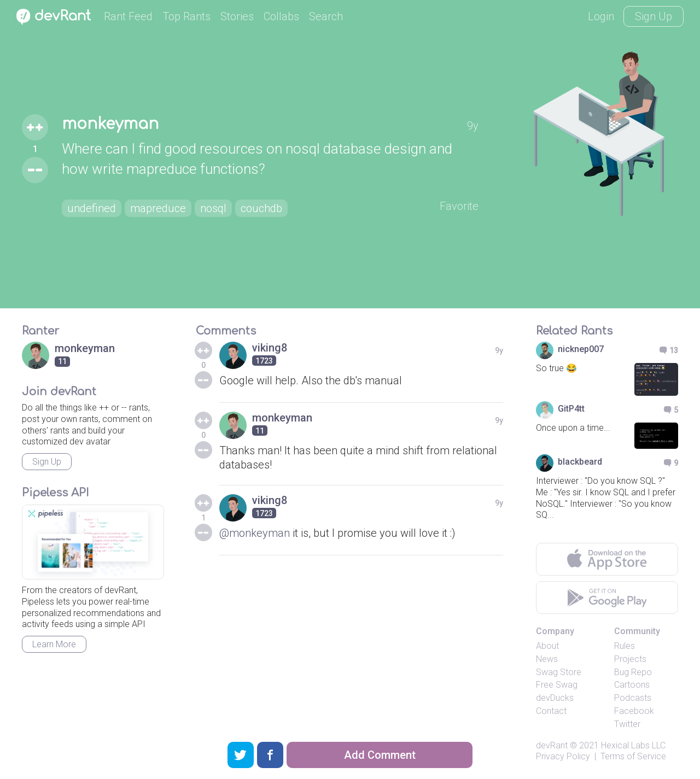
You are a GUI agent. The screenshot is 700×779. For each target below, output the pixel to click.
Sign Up (654, 16)
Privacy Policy (563, 756)
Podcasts (633, 698)
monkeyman (110, 124)
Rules (625, 646)
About (547, 646)
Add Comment (380, 755)
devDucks (555, 698)
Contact (551, 711)
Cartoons (632, 685)
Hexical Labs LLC (633, 745)
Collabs (281, 16)
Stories (237, 16)
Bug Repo (633, 672)
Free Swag (557, 685)
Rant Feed (128, 16)
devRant (552, 745)
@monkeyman (255, 533)
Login (601, 16)
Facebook (634, 711)
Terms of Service (633, 756)
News (547, 659)
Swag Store (559, 672)
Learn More (54, 644)
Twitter (627, 724)
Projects (630, 659)
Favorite (459, 206)
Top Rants (186, 16)
